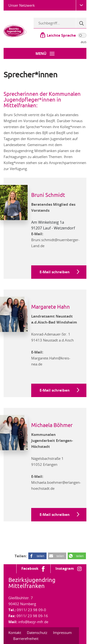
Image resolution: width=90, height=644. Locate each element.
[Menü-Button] (45, 53)
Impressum (62, 633)
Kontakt (15, 633)
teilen (40, 556)
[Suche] (81, 23)
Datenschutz (37, 633)
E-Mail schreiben (55, 272)
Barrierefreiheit (26, 638)
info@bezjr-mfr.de (33, 622)
